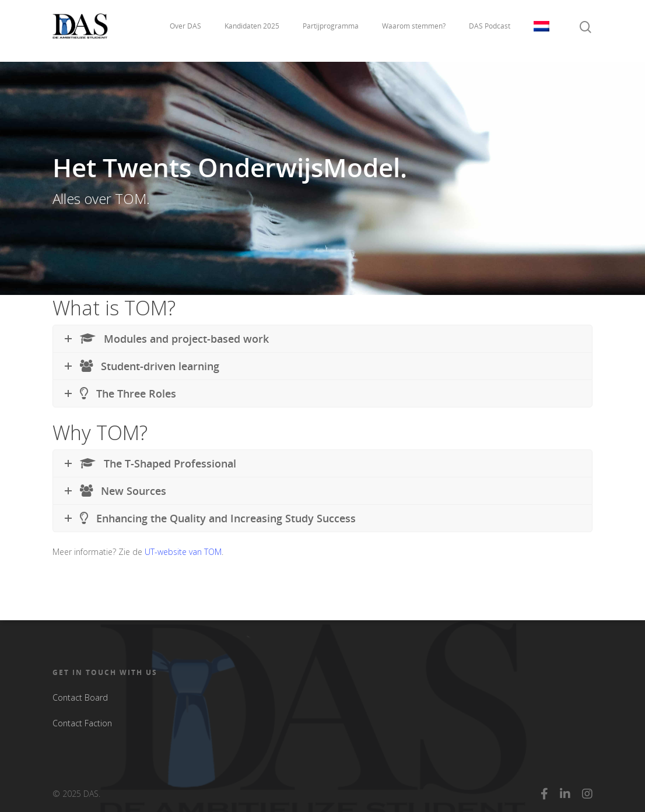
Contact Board (80, 697)
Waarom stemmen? (414, 31)
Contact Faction (82, 723)
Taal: (541, 31)
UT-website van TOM (183, 552)
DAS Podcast (490, 31)
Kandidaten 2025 (252, 31)
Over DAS (185, 31)
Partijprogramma (331, 31)
